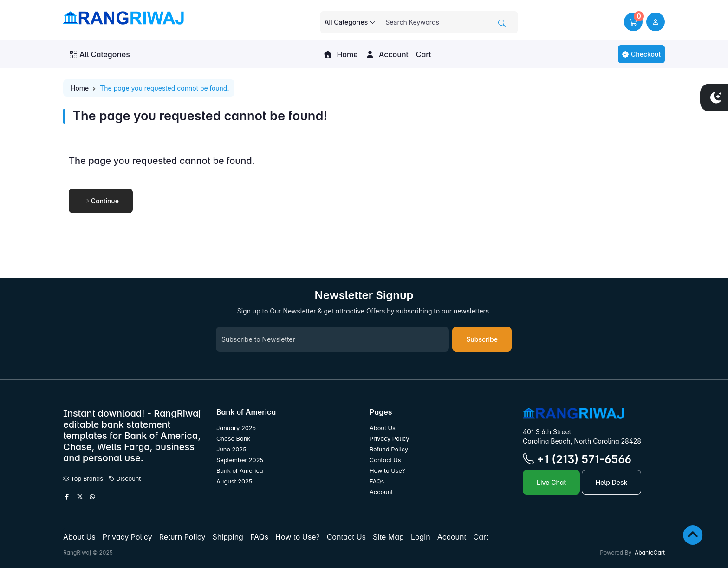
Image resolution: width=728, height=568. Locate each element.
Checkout (641, 54)
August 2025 (234, 481)
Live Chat (551, 482)
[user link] (656, 22)
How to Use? (387, 471)
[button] (633, 22)
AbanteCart (650, 552)
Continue (101, 201)
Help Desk (612, 482)
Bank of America (240, 471)
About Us (383, 428)
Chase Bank (233, 439)
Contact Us (385, 460)
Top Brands (83, 479)
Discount (125, 479)
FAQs (377, 481)
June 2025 (231, 449)
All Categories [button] (100, 54)
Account (381, 492)
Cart (424, 54)
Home (340, 54)
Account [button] (387, 54)
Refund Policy (389, 449)
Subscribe (482, 339)
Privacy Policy (390, 439)
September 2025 (240, 460)
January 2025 (236, 428)
